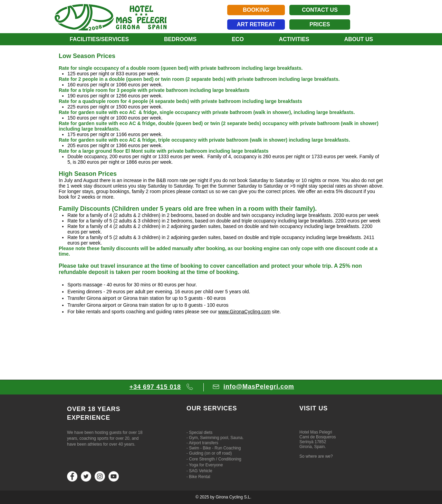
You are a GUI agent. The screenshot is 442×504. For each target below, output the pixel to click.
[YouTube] (114, 476)
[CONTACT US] (320, 10)
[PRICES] (320, 25)
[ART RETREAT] (256, 25)
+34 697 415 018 (155, 387)
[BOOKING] (256, 10)
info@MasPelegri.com (259, 387)
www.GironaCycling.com (244, 312)
